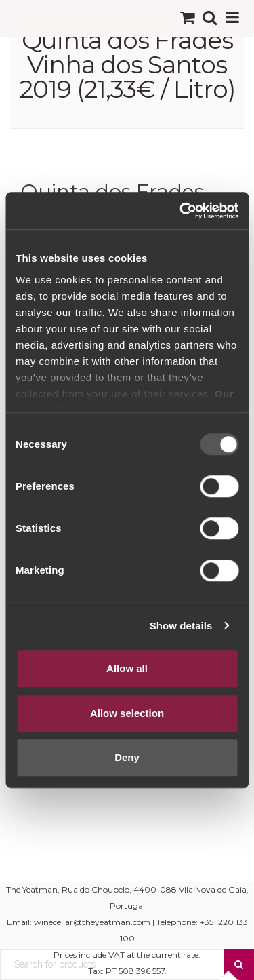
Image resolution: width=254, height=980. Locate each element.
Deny (127, 757)
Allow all (127, 668)
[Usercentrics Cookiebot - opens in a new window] (181, 211)
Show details (181, 626)
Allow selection (127, 713)
